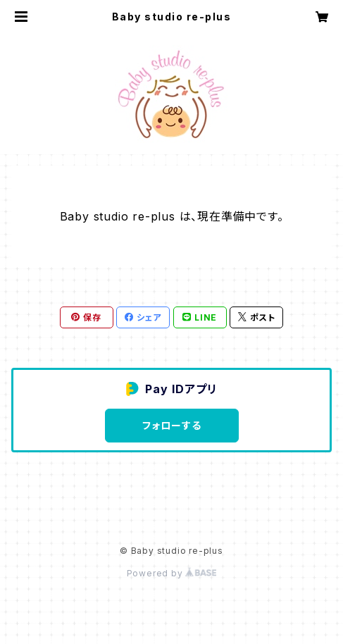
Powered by (172, 573)
